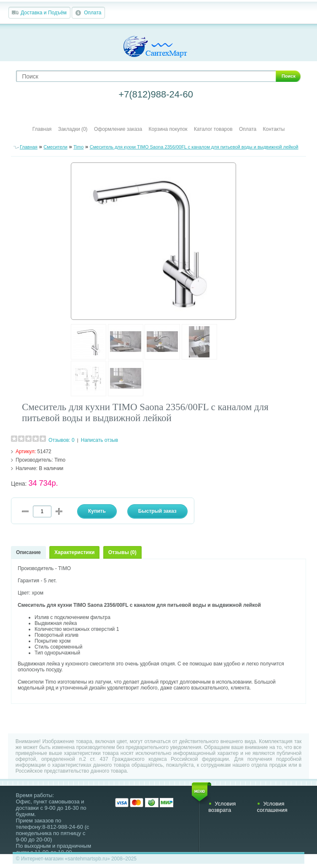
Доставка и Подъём (44, 13)
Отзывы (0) (122, 552)
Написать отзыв (99, 440)
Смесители (55, 147)
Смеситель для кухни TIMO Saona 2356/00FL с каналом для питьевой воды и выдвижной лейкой (194, 147)
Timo (78, 147)
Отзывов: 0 (62, 440)
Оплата (93, 13)
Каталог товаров (213, 129)
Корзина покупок (168, 129)
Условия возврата (222, 807)
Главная (42, 129)
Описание (28, 552)
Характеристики (74, 552)
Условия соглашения (272, 807)
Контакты (274, 129)
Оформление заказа (118, 129)
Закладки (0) (73, 129)
